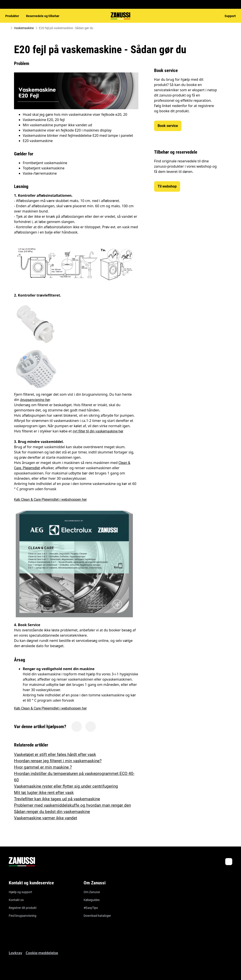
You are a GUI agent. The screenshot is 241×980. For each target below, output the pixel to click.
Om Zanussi (92, 892)
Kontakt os (16, 900)
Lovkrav (15, 953)
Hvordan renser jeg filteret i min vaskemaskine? (58, 761)
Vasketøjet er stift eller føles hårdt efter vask (55, 754)
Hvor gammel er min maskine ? (43, 767)
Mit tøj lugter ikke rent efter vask (44, 793)
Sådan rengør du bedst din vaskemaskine (52, 812)
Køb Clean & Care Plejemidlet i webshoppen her (50, 500)
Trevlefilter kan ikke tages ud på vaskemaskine (57, 799)
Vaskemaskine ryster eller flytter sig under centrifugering (66, 786)
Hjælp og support (20, 892)
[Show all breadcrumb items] (7, 28)
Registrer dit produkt (23, 908)
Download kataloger (97, 916)
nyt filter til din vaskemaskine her (98, 431)
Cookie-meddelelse (42, 953)
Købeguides (92, 900)
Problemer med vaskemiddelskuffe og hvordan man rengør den (72, 805)
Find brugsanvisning (23, 916)
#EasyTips (91, 908)
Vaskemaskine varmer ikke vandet (46, 818)
